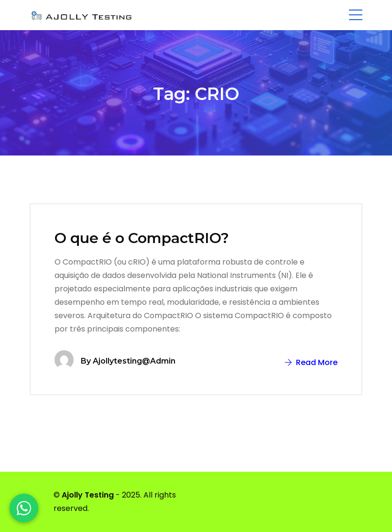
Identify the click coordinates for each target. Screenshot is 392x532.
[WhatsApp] (24, 508)
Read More (311, 362)
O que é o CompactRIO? (142, 238)
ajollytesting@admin (134, 361)
